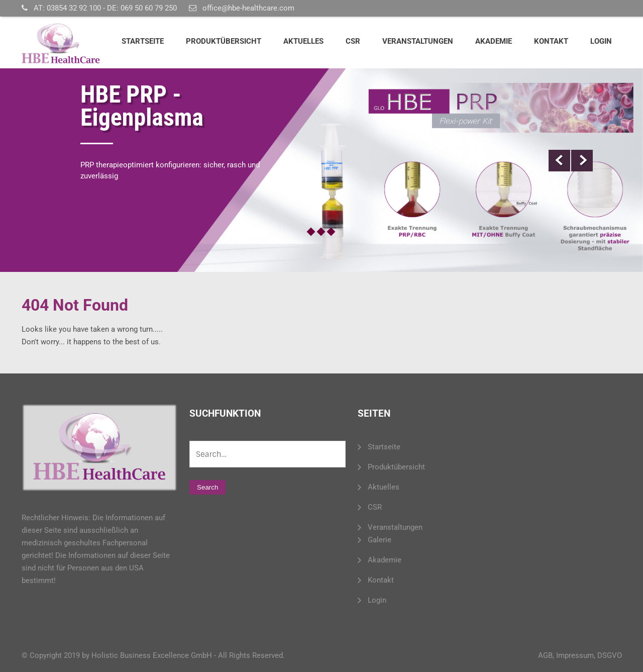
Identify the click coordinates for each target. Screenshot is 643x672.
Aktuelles (303, 41)
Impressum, (576, 655)
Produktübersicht (224, 41)
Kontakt (551, 41)
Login (601, 41)
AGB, (546, 655)
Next (582, 161)
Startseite (143, 41)
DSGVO (610, 655)
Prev (559, 161)
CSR (353, 41)
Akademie (494, 41)
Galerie (380, 540)
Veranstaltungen (418, 41)
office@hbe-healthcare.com (248, 8)
